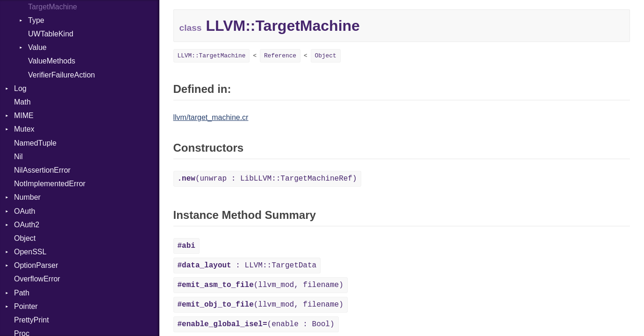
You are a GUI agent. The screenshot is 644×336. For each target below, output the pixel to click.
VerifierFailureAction (61, 75)
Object (25, 238)
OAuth (25, 211)
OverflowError (37, 279)
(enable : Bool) (256, 324)
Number (27, 197)
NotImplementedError (50, 184)
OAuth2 (27, 225)
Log (20, 88)
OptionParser (36, 265)
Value (37, 47)
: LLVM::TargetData (247, 266)
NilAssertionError (42, 170)
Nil (18, 157)
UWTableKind (51, 34)
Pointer (26, 306)
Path (22, 293)
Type (36, 20)
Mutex (24, 129)
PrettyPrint (32, 320)
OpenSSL (30, 252)
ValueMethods (52, 61)
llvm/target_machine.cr (211, 117)
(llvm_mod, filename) (261, 285)
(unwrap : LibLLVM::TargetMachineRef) (267, 179)
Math (22, 102)
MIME (24, 115)
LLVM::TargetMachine (212, 56)
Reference (280, 56)
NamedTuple (35, 143)
